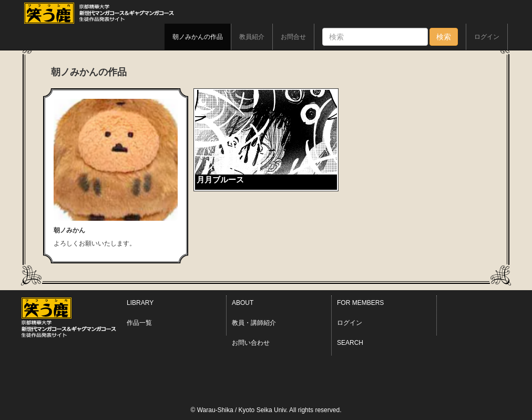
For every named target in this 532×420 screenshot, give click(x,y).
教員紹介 (252, 37)
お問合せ (293, 37)
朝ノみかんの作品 (198, 37)
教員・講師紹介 (254, 323)
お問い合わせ (251, 343)
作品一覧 (139, 323)
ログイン (487, 37)
